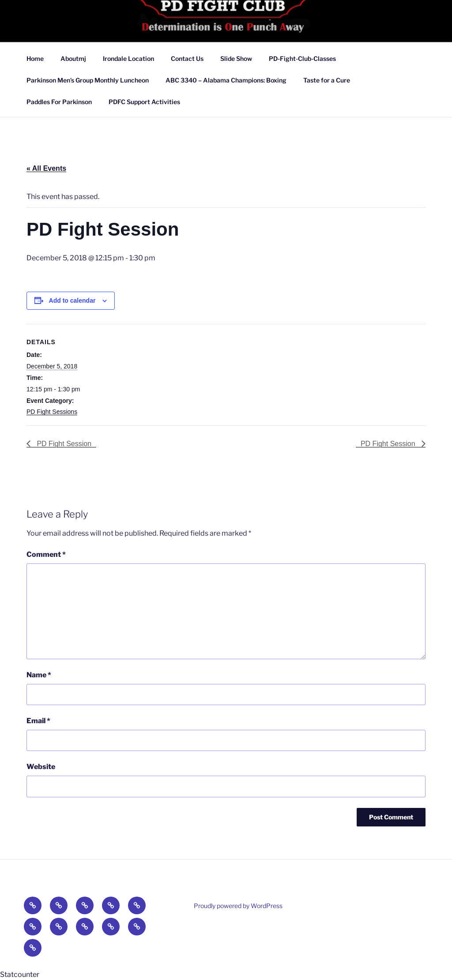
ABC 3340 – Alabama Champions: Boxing (226, 80)
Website (41, 767)
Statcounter (20, 974)
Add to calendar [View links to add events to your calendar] (72, 300)
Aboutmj (73, 58)
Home (35, 58)
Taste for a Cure (327, 80)
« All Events (46, 168)
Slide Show (236, 58)
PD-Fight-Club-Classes (302, 58)
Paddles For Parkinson (59, 102)
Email (38, 721)
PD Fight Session (63, 444)
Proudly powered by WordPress (238, 906)
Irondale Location (128, 58)
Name (39, 675)
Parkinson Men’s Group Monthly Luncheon (88, 80)
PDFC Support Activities (144, 102)
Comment (46, 554)
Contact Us (187, 58)
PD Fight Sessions (52, 412)
